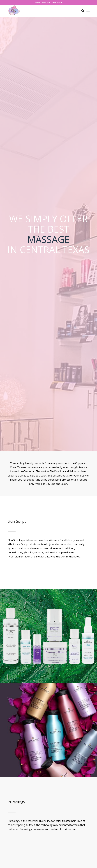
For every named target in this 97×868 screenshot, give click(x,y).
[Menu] (88, 11)
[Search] (81, 11)
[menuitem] (81, 11)
